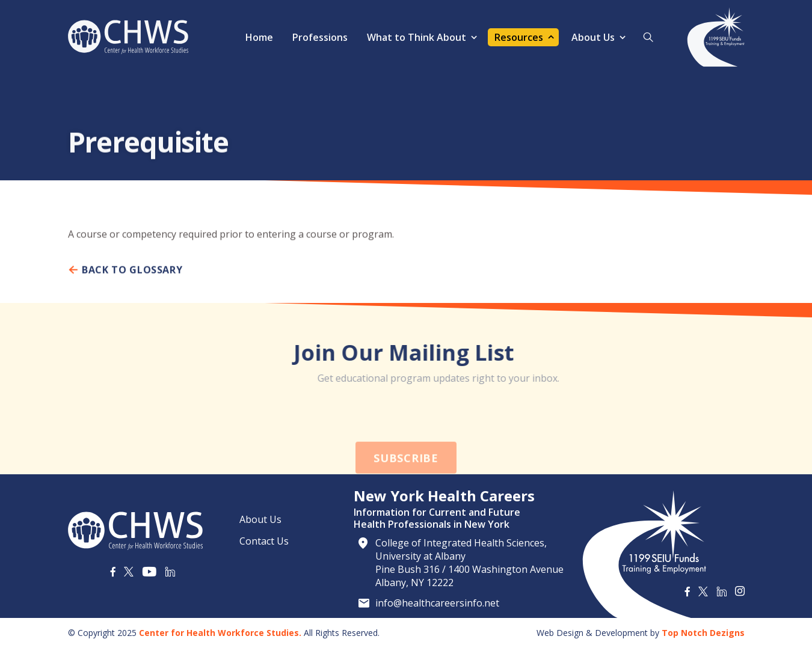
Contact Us (264, 541)
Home (259, 37)
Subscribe (406, 477)
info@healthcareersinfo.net (437, 603)
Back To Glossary (125, 274)
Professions (320, 37)
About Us (593, 37)
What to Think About (417, 37)
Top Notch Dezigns (703, 633)
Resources (519, 37)
